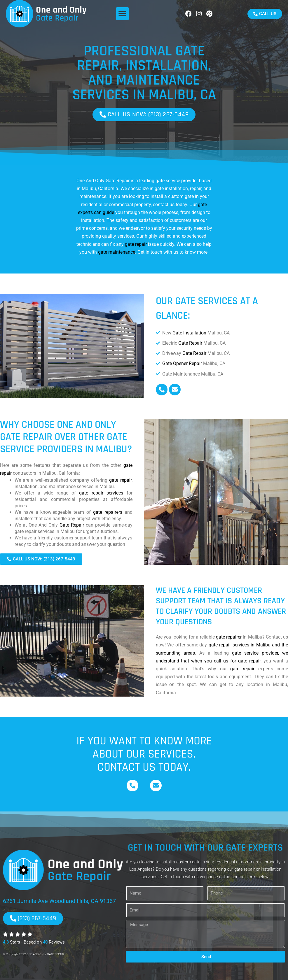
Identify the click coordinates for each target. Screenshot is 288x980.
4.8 (6, 942)
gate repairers (108, 512)
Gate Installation (189, 333)
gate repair (136, 244)
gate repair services (101, 493)
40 (45, 942)
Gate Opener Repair (182, 363)
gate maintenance (117, 252)
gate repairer (229, 637)
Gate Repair (190, 343)
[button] (123, 14)
